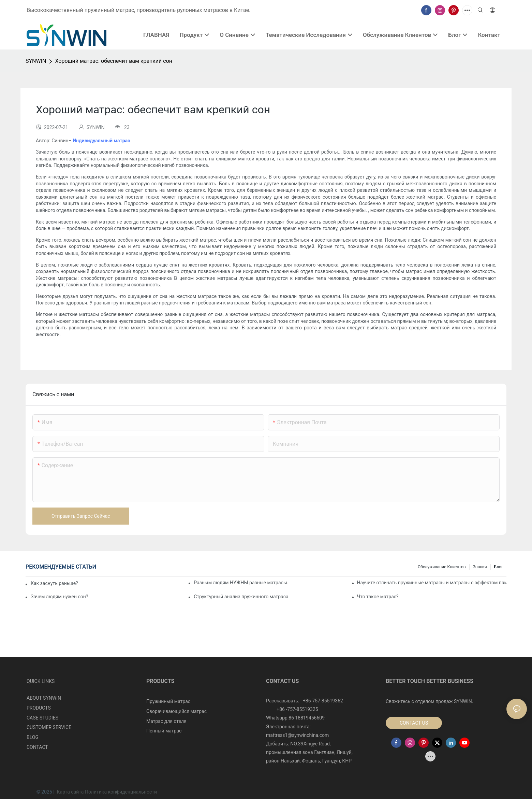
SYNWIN (36, 61)
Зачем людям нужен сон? (59, 597)
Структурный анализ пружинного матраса (241, 597)
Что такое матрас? (378, 597)
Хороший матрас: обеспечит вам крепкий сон (114, 61)
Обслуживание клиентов (442, 567)
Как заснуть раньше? (54, 583)
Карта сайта (70, 792)
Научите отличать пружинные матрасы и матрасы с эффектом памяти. (432, 583)
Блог (499, 567)
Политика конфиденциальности (121, 792)
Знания (480, 567)
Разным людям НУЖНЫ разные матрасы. (241, 583)
